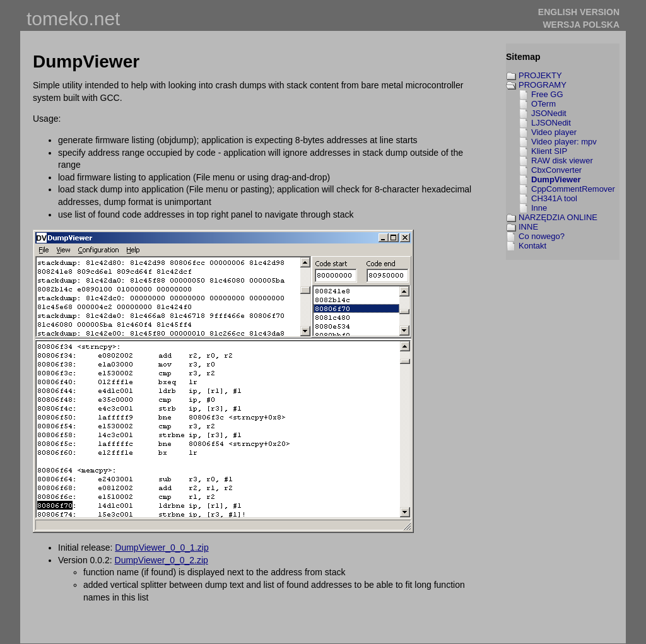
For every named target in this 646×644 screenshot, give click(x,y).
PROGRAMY (543, 85)
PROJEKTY (540, 75)
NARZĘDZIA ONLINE (558, 217)
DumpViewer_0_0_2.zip (161, 560)
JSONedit (549, 113)
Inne (539, 208)
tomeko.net (73, 19)
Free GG (547, 94)
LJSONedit (551, 123)
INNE (528, 227)
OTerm (543, 104)
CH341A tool (554, 198)
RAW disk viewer (562, 161)
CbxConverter (556, 170)
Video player (554, 132)
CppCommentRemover (573, 189)
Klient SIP (549, 151)
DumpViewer (556, 179)
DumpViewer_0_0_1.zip (161, 547)
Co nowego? (542, 236)
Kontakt (532, 246)
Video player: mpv (564, 142)
